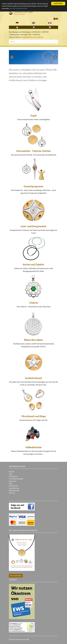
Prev (12, 57)
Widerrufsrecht (14, 490)
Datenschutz (13, 476)
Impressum (13, 481)
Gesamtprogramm (33, 186)
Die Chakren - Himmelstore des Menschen (34, 306)
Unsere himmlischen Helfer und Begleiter (33, 119)
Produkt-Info (13, 486)
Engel (33, 116)
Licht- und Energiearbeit (33, 226)
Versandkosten (14, 488)
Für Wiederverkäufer (16, 479)
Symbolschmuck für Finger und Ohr (34, 420)
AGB (10, 474)
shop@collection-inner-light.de (32, 37)
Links (11, 483)
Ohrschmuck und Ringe (34, 416)
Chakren (34, 303)
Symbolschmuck (33, 378)
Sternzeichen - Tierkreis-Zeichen (33, 151)
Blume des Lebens (34, 340)
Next (55, 57)
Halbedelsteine (33, 447)
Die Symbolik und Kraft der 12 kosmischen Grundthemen (33, 155)
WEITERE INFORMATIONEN (19, 9)
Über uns (12, 493)
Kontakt (12, 472)
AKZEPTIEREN (58, 3)
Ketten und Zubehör (33, 264)
